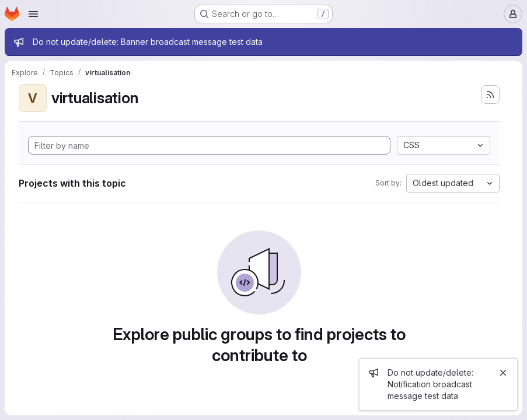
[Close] (503, 373)
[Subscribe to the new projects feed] (490, 94)
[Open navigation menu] (33, 14)
